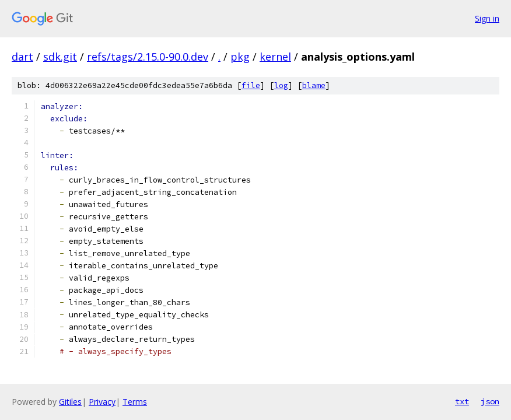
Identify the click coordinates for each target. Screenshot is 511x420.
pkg (240, 57)
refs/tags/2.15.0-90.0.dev (148, 57)
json (490, 401)
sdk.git (60, 57)
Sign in (487, 18)
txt (462, 401)
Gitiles (70, 402)
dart (22, 57)
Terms (135, 402)
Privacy (102, 402)
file (251, 85)
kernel (275, 57)
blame (314, 85)
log (281, 85)
